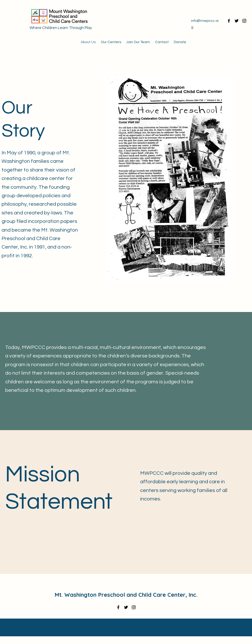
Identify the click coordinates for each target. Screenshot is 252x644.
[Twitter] (237, 21)
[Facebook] (229, 21)
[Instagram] (244, 21)
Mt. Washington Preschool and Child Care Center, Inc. (126, 595)
